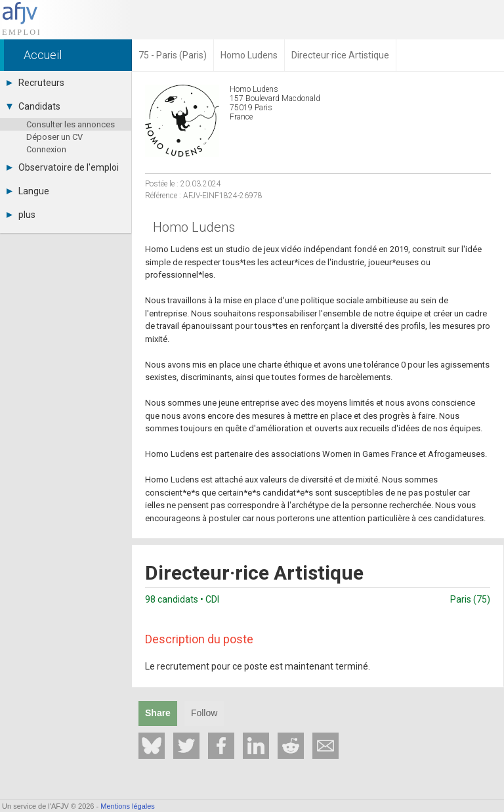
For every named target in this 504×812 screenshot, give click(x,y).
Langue (28, 191)
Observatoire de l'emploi (63, 167)
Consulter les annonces (71, 124)
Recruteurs (35, 83)
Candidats (33, 106)
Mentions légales (128, 806)
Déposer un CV (54, 137)
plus (21, 215)
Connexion (46, 149)
